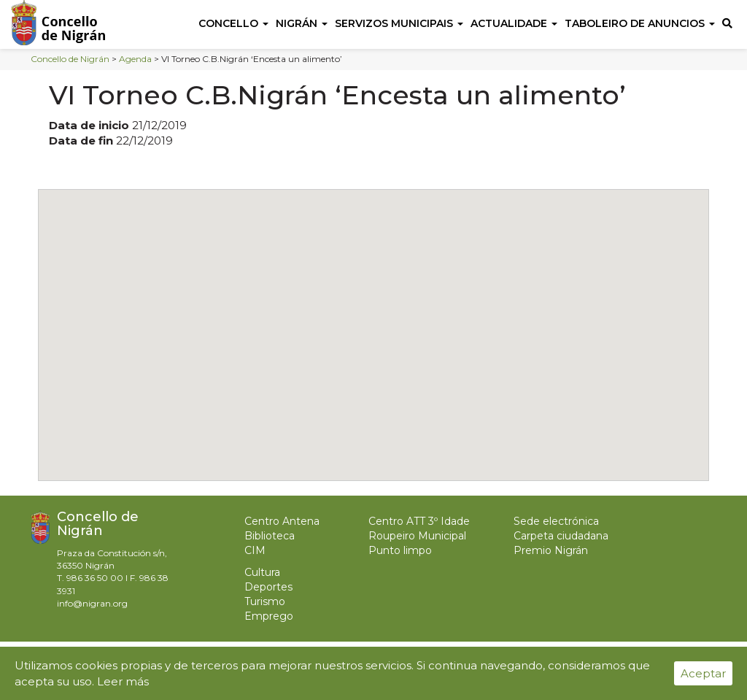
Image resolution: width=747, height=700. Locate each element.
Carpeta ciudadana (561, 536)
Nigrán (302, 23)
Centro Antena (282, 521)
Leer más (123, 681)
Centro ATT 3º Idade (419, 521)
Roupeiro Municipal (417, 536)
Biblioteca (270, 536)
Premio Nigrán (551, 550)
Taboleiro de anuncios (640, 23)
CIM (255, 550)
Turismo (265, 601)
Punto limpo (400, 550)
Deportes (268, 587)
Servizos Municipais (399, 23)
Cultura (262, 572)
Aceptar (703, 673)
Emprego (269, 616)
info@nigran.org (92, 603)
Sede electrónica (556, 521)
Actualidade (514, 23)
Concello (233, 23)
